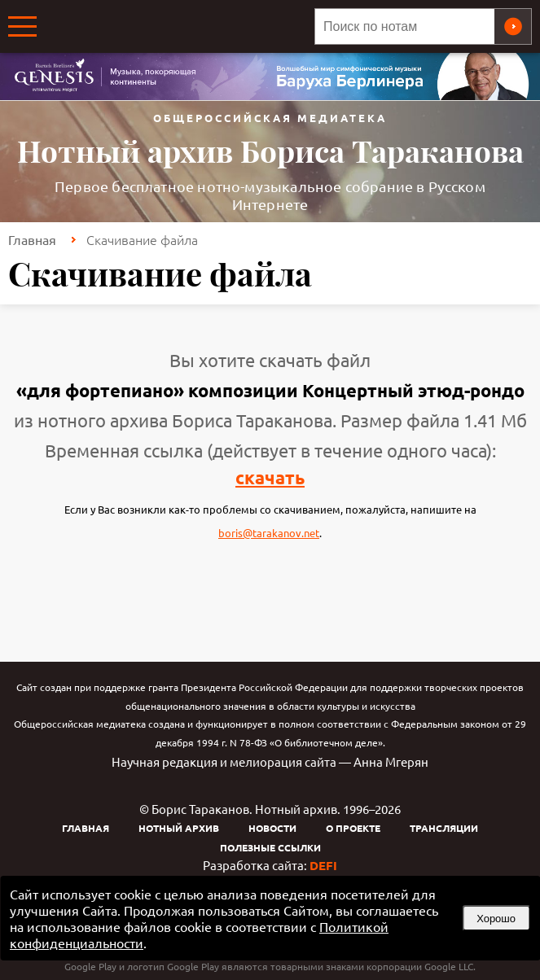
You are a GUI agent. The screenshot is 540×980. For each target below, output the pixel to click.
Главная (32, 239)
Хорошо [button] (496, 919)
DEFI (323, 865)
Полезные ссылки (270, 847)
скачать (270, 477)
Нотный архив (179, 828)
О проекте (353, 828)
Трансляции (444, 828)
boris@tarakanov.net (269, 533)
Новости (272, 828)
